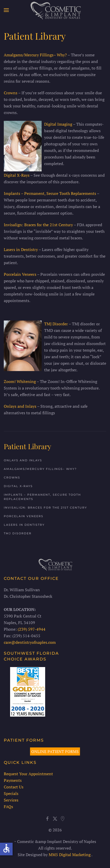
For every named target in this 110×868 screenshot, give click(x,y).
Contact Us (13, 787)
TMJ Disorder (56, 324)
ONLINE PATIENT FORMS (54, 751)
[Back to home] (55, 10)
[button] (6, 10)
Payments (12, 780)
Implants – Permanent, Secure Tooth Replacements (50, 193)
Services (11, 800)
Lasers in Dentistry (21, 249)
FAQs (8, 807)
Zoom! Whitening (20, 381)
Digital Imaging (58, 124)
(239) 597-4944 (31, 629)
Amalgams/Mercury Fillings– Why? (35, 55)
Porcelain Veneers (20, 274)
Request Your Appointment (28, 774)
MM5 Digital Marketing (70, 855)
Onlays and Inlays (20, 406)
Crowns (11, 93)
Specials (11, 793)
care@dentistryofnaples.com (29, 642)
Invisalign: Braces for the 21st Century (38, 225)
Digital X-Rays (17, 175)
